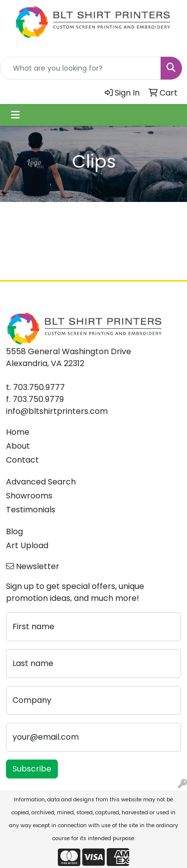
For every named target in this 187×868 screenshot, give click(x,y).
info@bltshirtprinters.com (57, 411)
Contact (22, 460)
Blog (14, 531)
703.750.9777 (39, 387)
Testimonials (31, 510)
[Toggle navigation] (15, 115)
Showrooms (29, 496)
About (18, 446)
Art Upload (27, 545)
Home (18, 432)
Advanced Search (41, 482)
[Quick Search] (81, 68)
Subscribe (32, 769)
